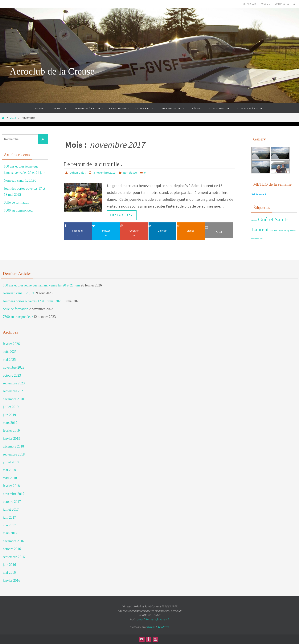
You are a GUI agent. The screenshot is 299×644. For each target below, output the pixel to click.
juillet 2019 (11, 407)
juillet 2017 (11, 509)
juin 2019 (9, 415)
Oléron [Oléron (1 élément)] (281, 231)
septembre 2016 (14, 557)
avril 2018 (10, 478)
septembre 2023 (14, 383)
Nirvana (151, 627)
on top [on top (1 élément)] (287, 231)
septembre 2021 (14, 391)
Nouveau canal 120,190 (20, 180)
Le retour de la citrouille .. (94, 164)
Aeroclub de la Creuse (52, 71)
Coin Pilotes (282, 4)
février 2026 (11, 344)
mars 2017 (10, 533)
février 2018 (11, 486)
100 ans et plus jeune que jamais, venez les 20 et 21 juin (41, 285)
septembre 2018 (14, 454)
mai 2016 (9, 573)
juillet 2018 (11, 462)
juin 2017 (9, 517)
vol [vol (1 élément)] (261, 238)
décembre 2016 (13, 541)
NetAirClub (249, 4)
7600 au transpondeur (19, 210)
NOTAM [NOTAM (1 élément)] (273, 231)
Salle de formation (16, 202)
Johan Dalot (78, 172)
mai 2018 (9, 470)
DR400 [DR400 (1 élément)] (254, 221)
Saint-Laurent (259, 194)
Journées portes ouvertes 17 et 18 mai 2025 (33, 301)
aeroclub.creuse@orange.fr (153, 619)
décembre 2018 (13, 446)
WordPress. (164, 627)
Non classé (130, 172)
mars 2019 (10, 423)
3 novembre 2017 (104, 172)
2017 (13, 118)
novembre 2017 (14, 494)
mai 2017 (9, 525)
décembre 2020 (13, 399)
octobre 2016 (12, 549)
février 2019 (11, 431)
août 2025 (10, 352)
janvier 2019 (11, 439)
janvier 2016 (11, 581)
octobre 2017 (12, 502)
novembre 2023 (14, 367)
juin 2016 (9, 565)
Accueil (265, 4)
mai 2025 (9, 360)
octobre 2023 (12, 375)
